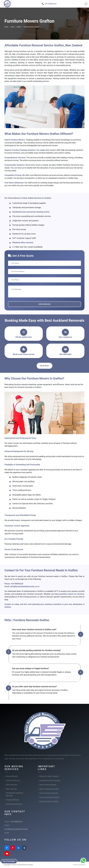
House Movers (12, 776)
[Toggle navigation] (86, 4)
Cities (12, 27)
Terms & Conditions (79, 865)
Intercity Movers (13, 800)
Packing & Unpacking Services (15, 794)
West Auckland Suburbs (49, 789)
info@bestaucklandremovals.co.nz (25, 586)
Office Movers (12, 785)
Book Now (45, 366)
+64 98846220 (17, 584)
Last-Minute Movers (14, 804)
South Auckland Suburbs (49, 797)
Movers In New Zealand (49, 776)
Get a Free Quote (9, 861)
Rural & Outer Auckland (49, 802)
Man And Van (11, 789)
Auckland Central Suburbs (50, 781)
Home (6, 27)
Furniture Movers (13, 781)
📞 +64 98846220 (49, 4)
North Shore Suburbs (48, 785)
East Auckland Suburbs (49, 793)
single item (45, 150)
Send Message (44, 304)
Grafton (19, 27)
